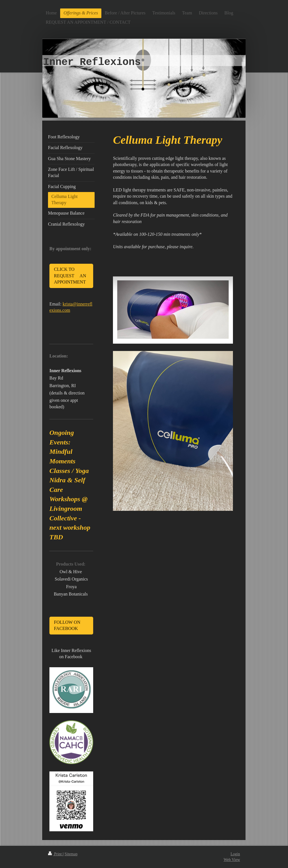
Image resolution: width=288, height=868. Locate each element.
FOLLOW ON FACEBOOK (67, 625)
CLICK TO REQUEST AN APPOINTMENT (70, 276)
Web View (232, 860)
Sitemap (71, 854)
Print (55, 854)
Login (235, 854)
